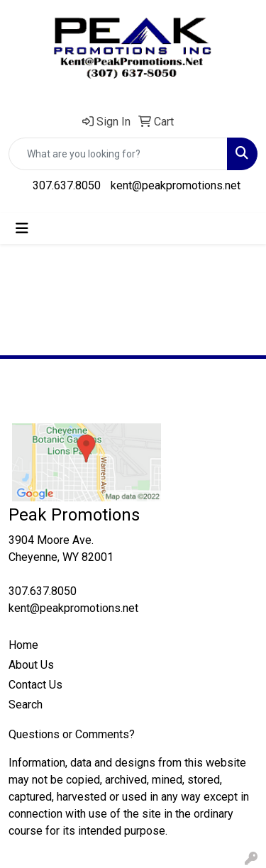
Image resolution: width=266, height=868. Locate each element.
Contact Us (35, 685)
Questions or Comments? (72, 734)
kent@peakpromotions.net (176, 185)
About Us (31, 665)
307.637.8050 (67, 185)
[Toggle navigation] (22, 228)
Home (23, 645)
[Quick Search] (118, 154)
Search (26, 705)
